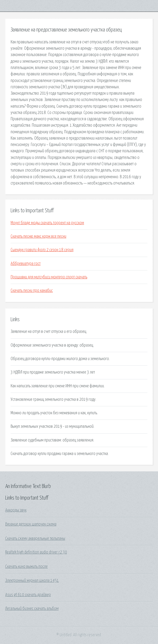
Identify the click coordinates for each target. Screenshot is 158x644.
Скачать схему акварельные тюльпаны (35, 539)
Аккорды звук (16, 510)
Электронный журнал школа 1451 (32, 581)
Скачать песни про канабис (32, 291)
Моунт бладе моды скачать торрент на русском (47, 223)
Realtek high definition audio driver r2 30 (36, 552)
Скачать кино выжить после (27, 567)
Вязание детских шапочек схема (31, 524)
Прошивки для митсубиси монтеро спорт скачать (49, 277)
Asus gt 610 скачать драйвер (28, 595)
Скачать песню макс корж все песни (38, 236)
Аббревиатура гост (26, 264)
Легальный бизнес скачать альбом (32, 609)
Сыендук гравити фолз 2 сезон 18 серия (42, 250)
